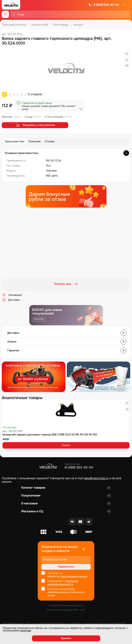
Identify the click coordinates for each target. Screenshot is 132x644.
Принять (66, 638)
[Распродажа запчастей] (34, 377)
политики (26, 631)
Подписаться (66, 567)
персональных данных (74, 576)
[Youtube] (80, 522)
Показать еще (66, 284)
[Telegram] (89, 522)
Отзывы (50, 141)
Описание (35, 141)
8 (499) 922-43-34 (104, 5)
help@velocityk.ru (96, 478)
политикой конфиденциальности (63, 583)
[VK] (72, 522)
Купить (66, 445)
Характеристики (15, 141)
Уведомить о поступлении (35, 125)
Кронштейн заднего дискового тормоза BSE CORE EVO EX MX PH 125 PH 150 (50, 435)
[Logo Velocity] (11, 5)
